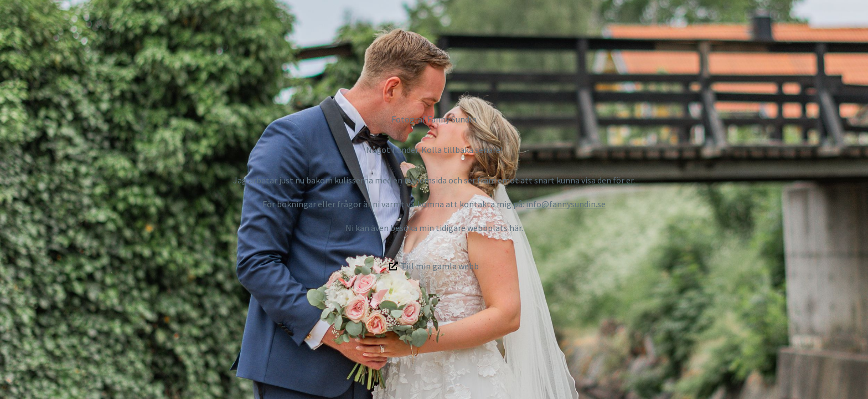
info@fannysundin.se (566, 204)
